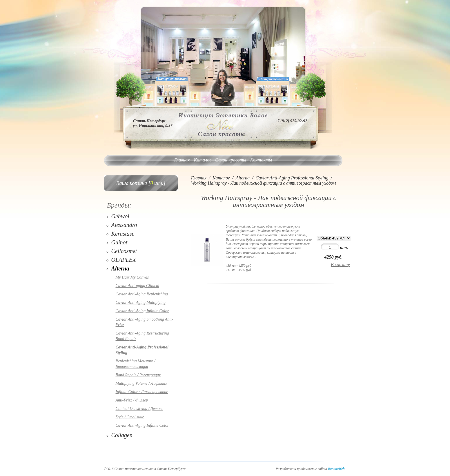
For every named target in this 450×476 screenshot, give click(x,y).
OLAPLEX (124, 260)
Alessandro (124, 225)
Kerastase (123, 234)
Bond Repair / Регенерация (138, 375)
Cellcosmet (124, 251)
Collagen (122, 435)
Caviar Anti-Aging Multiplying (141, 303)
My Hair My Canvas (132, 277)
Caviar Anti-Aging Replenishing (142, 294)
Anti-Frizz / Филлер (132, 400)
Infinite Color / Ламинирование (142, 392)
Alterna (120, 268)
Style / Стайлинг (130, 417)
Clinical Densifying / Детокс (139, 409)
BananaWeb (336, 469)
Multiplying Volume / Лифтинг (141, 383)
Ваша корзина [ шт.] (141, 183)
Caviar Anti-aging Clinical (138, 286)
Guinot (119, 242)
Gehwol (120, 216)
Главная (182, 160)
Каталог (203, 160)
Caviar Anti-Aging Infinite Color (142, 311)
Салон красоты (231, 160)
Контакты (261, 160)
